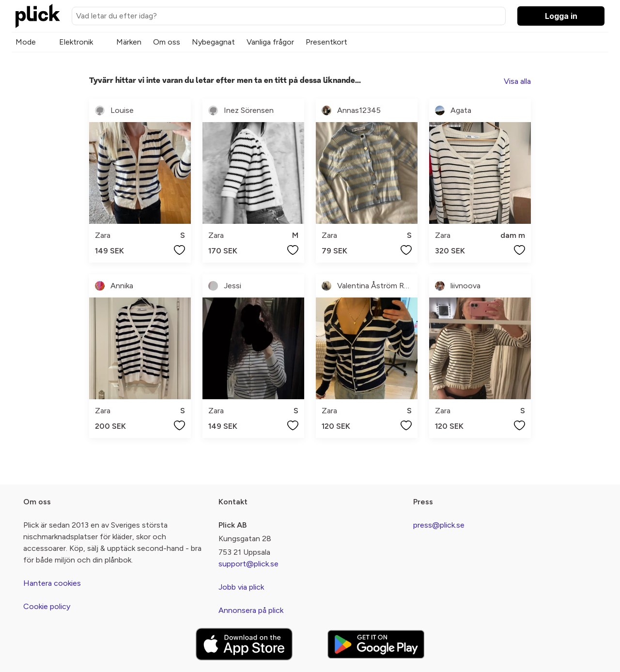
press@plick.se (439, 525)
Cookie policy (47, 606)
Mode (26, 42)
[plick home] (38, 16)
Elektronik (76, 42)
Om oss (167, 42)
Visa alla (517, 81)
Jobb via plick (241, 587)
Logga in (561, 16)
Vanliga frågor (270, 42)
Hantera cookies (52, 583)
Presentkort (326, 42)
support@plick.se (248, 564)
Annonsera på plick (251, 610)
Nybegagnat (213, 42)
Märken (129, 42)
